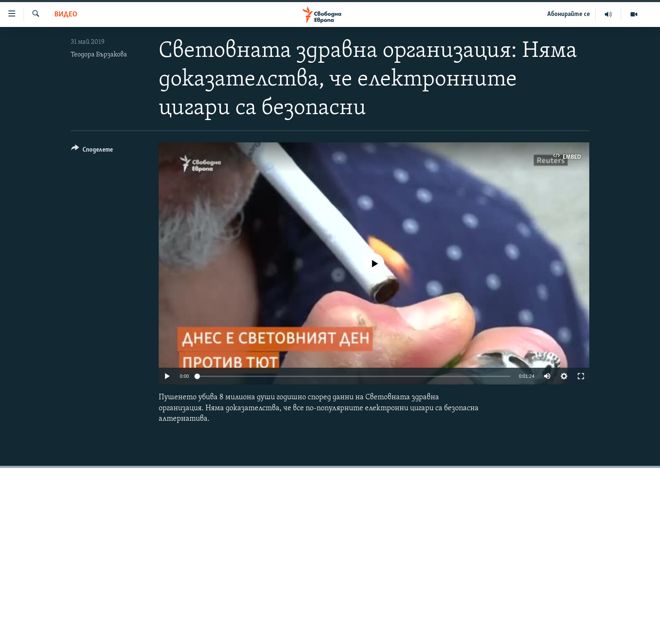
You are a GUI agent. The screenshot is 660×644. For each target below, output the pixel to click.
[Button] (92, 151)
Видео (66, 15)
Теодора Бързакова (99, 55)
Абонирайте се (569, 14)
